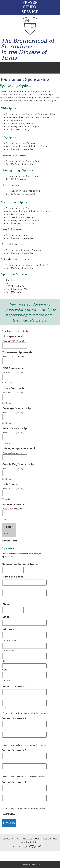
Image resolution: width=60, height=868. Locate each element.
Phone (6, 604)
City (4, 661)
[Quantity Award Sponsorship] (15, 437)
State (5, 670)
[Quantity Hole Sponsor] (15, 493)
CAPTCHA (9, 814)
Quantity (21, 341)
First (4, 587)
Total (9, 527)
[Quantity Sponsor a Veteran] (15, 513)
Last (4, 598)
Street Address (9, 640)
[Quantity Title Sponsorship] (15, 346)
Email (6, 617)
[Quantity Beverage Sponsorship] (15, 417)
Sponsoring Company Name (20, 564)
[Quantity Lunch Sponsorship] (15, 397)
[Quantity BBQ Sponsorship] (15, 377)
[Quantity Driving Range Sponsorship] (15, 457)
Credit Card (10, 541)
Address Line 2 (9, 651)
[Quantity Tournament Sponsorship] (15, 361)
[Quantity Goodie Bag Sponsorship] (15, 473)
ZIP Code (7, 680)
